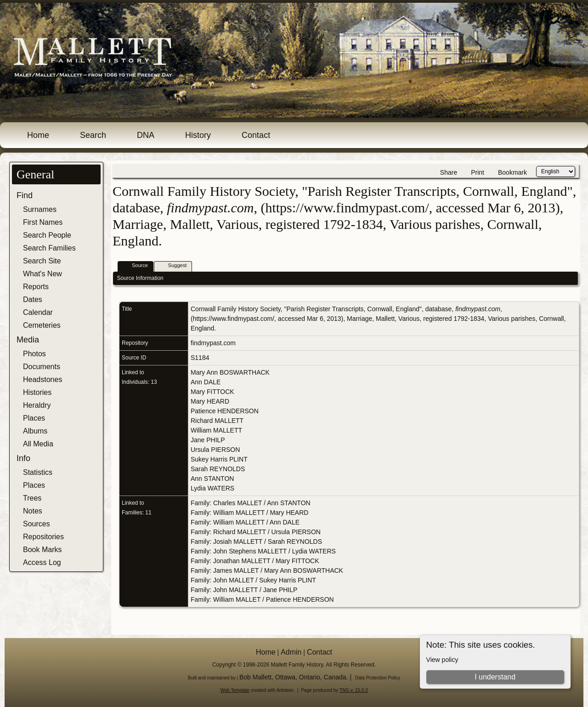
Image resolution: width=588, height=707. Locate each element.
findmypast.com (213, 343)
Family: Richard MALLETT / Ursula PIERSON (256, 532)
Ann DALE (206, 382)
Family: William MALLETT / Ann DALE (245, 522)
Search (93, 135)
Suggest (173, 266)
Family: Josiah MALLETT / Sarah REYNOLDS (256, 542)
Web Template (235, 690)
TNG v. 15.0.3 (354, 690)
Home (38, 135)
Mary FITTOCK (212, 392)
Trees (32, 498)
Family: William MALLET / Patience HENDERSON (262, 599)
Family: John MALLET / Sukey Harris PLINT (253, 580)
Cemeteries (42, 325)
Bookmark (512, 172)
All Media (38, 444)
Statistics (38, 472)
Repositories (43, 537)
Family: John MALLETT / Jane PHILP (244, 590)
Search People (47, 235)
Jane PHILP (208, 440)
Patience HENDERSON (225, 411)
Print (478, 172)
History (198, 135)
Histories (37, 392)
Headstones (42, 379)
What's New (42, 274)
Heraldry (37, 405)
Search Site (42, 261)
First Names (43, 222)
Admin (291, 652)
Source (136, 266)
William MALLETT (216, 430)
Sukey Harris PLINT (219, 459)
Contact (256, 135)
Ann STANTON (212, 479)
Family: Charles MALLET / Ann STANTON (251, 503)
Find (25, 195)
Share (449, 172)
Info (23, 458)
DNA (146, 135)
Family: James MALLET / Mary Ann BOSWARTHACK (267, 570)
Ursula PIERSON (215, 450)
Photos (34, 354)
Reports (36, 287)
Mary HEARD (210, 401)
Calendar (38, 312)
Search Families (49, 248)
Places (34, 418)
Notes (33, 511)
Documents (42, 367)
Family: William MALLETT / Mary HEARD (249, 513)
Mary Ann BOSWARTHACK (230, 372)
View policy (442, 660)
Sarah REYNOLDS (218, 469)
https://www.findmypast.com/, (235, 319)
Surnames (40, 209)
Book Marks (42, 550)
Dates (33, 299)
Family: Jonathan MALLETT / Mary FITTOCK (255, 561)
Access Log (42, 562)
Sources (37, 524)
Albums (35, 431)
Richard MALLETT (217, 421)
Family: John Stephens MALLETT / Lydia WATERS (263, 551)
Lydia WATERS (212, 488)
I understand (495, 677)
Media (28, 340)
